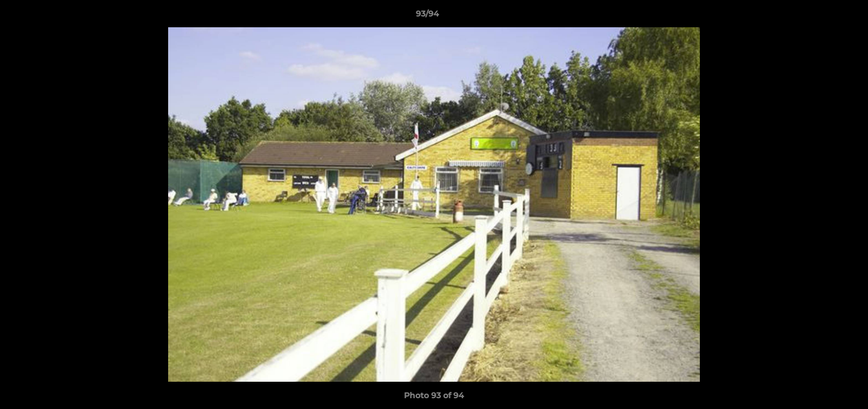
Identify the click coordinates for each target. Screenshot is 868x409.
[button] (820, 16)
